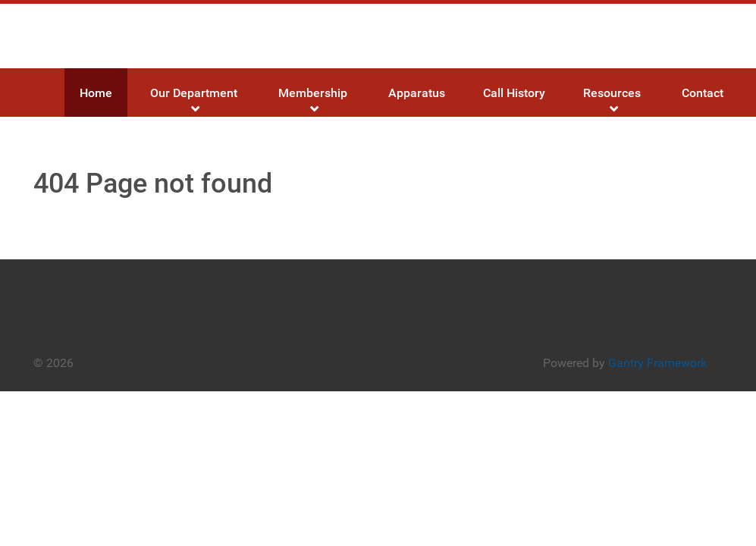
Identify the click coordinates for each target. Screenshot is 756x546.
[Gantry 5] (124, 36)
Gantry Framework (657, 363)
